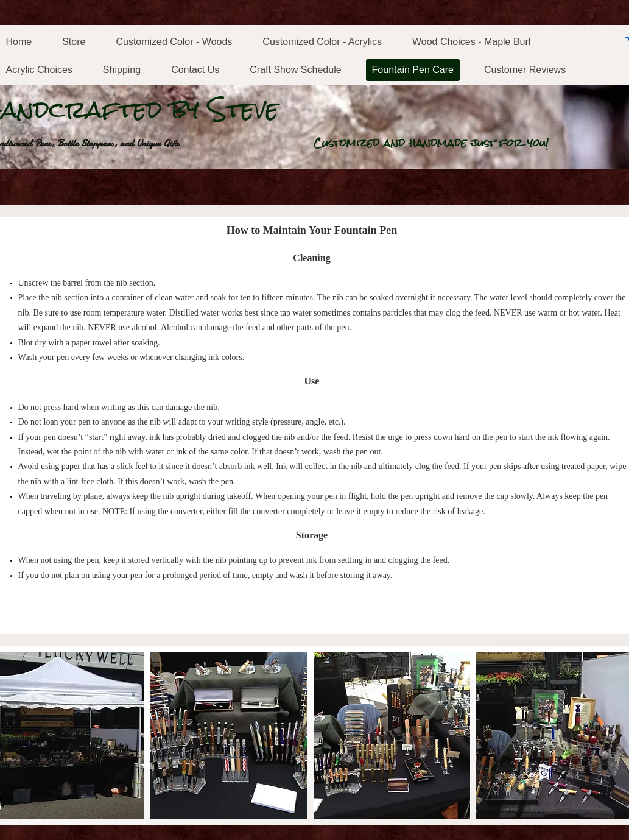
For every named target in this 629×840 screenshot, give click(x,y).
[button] (229, 736)
